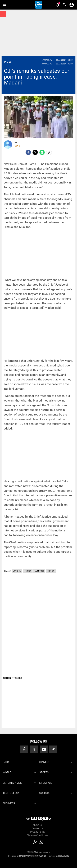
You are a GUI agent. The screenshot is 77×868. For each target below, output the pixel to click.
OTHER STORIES (12, 678)
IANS (17, 146)
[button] (5, 5)
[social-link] (49, 152)
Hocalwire (64, 856)
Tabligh (28, 571)
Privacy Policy (38, 832)
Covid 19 (17, 571)
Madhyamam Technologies (33, 856)
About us (38, 825)
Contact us (38, 828)
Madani (51, 571)
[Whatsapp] (42, 152)
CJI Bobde (39, 571)
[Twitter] (35, 152)
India (8, 62)
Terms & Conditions (38, 835)
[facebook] (28, 152)
